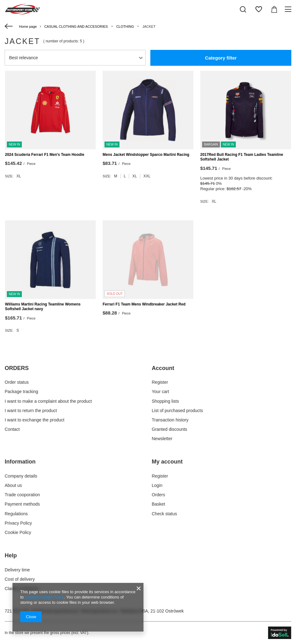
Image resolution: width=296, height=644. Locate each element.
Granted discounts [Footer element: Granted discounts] (170, 429)
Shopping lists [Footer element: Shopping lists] (165, 401)
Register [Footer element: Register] (160, 382)
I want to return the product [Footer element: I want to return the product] (31, 411)
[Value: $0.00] (274, 9)
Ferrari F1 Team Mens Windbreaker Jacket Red (144, 304)
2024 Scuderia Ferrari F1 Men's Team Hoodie (45, 155)
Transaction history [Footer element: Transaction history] (170, 420)
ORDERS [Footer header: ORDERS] (17, 368)
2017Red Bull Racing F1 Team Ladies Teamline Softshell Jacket (242, 157)
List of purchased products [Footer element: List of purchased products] (177, 411)
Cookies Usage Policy (44, 597)
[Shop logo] (22, 9)
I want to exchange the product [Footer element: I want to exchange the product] (34, 420)
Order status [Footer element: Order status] (17, 382)
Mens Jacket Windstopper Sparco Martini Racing (146, 155)
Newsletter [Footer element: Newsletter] (162, 439)
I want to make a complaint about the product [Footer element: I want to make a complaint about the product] (48, 401)
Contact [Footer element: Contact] (12, 429)
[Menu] (289, 9)
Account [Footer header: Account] (163, 368)
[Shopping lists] (259, 9)
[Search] (243, 9)
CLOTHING (125, 26)
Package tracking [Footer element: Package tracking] (21, 392)
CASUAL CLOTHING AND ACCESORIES (76, 26)
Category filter (221, 58)
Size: (9, 176)
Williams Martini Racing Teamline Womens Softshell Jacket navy (43, 307)
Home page (28, 26)
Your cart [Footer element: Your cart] (161, 392)
